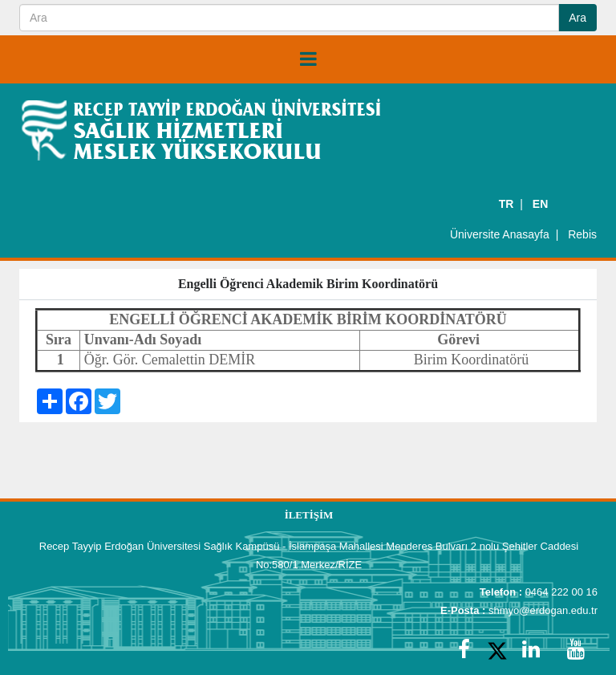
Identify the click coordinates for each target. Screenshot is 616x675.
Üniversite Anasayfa (500, 234)
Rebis (582, 234)
